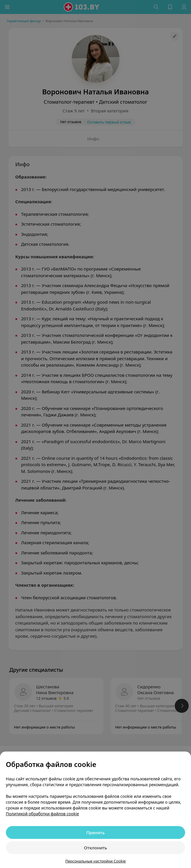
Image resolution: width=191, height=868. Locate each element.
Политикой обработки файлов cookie (42, 814)
